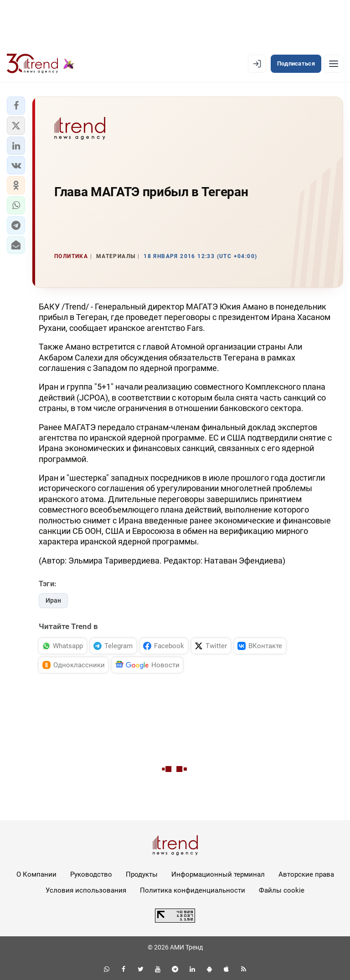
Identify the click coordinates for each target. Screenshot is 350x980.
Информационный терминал (218, 874)
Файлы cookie (282, 890)
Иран (53, 600)
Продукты (142, 874)
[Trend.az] (41, 64)
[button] (16, 106)
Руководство (91, 874)
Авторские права (306, 874)
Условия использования (86, 890)
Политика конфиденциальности (193, 890)
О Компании (36, 874)
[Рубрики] (334, 64)
